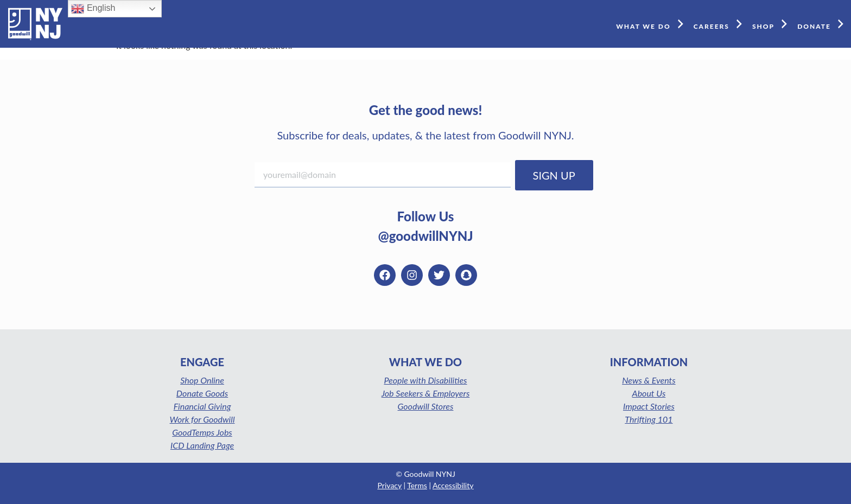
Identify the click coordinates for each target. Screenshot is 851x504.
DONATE (823, 24)
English (93, 9)
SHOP (772, 24)
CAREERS (720, 24)
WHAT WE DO (652, 24)
